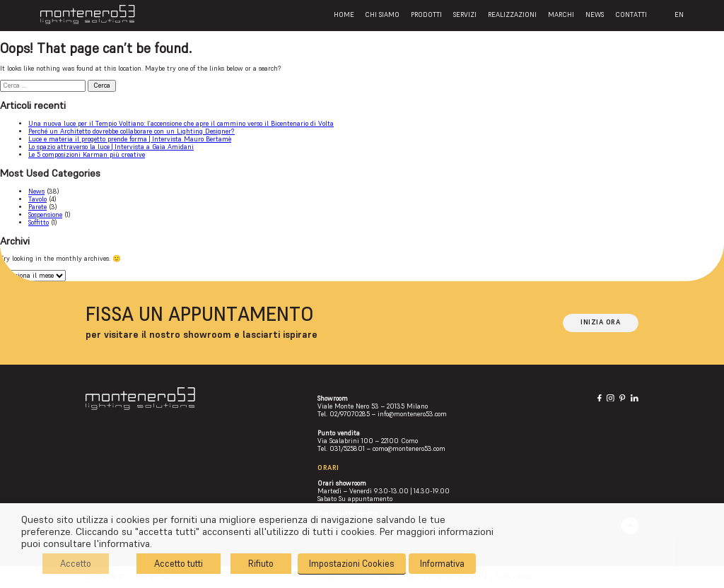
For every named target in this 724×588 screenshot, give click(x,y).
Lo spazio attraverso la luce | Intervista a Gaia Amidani (111, 147)
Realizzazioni (512, 15)
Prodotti (426, 15)
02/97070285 (350, 414)
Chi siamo (382, 15)
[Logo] (87, 14)
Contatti (631, 15)
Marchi (561, 15)
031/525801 (347, 449)
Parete (37, 207)
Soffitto (39, 223)
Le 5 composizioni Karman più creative (87, 155)
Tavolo (37, 199)
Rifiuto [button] (261, 564)
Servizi (465, 15)
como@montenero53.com (409, 449)
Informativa (442, 564)
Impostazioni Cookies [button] (352, 564)
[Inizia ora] (601, 323)
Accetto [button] (76, 564)
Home (344, 15)
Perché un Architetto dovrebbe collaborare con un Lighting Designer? (132, 131)
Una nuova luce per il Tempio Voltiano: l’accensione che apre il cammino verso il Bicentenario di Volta (181, 124)
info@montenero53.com (412, 414)
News (595, 15)
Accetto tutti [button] (179, 564)
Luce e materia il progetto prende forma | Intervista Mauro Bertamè (130, 139)
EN (679, 15)
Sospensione (45, 215)
